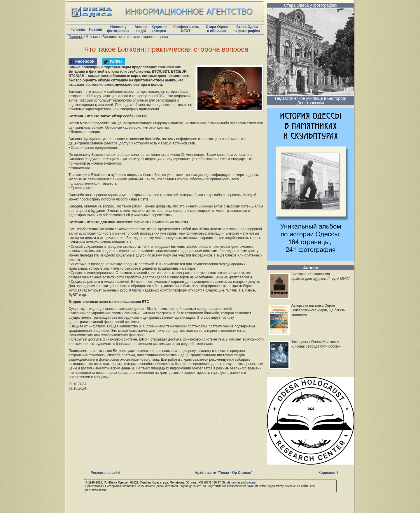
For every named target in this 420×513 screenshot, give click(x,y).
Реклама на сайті (105, 473)
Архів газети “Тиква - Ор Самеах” (224, 473)
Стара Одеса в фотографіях (247, 29)
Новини (96, 29)
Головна (78, 29)
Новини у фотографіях (118, 29)
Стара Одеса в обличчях (217, 29)
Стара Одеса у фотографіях (311, 5)
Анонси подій (141, 29)
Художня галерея (159, 29)
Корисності (328, 473)
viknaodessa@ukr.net (241, 483)
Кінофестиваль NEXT (186, 29)
